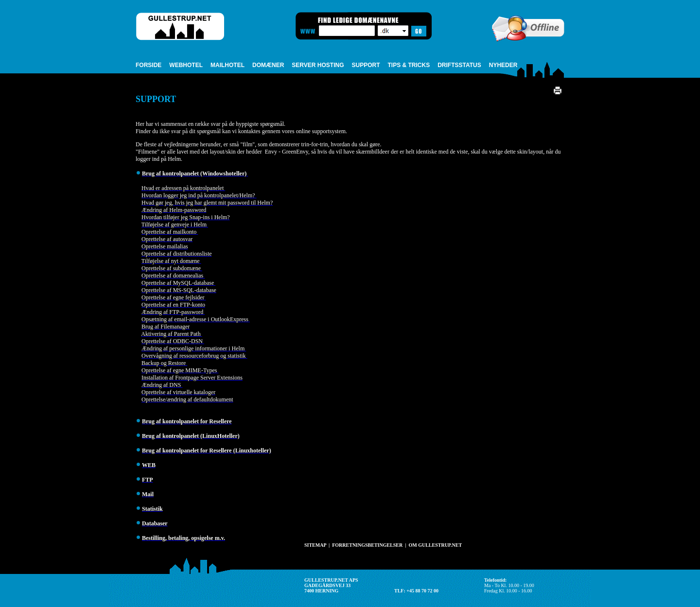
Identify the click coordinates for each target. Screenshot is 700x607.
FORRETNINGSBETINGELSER (367, 545)
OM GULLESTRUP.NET (435, 545)
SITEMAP (315, 545)
